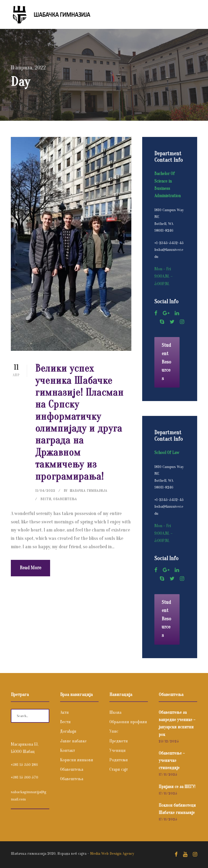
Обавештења (65, 499)
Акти (64, 712)
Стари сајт (119, 769)
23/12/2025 (169, 741)
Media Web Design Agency (112, 854)
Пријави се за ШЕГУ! (177, 787)
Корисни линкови (77, 760)
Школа (115, 712)
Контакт (68, 751)
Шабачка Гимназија (88, 491)
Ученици (118, 751)
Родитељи (119, 760)
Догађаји (68, 731)
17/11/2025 (168, 774)
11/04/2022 (45, 491)
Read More (30, 568)
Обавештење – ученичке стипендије (172, 761)
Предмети (119, 741)
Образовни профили (128, 722)
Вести (46, 499)
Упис (114, 731)
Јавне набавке (73, 741)
